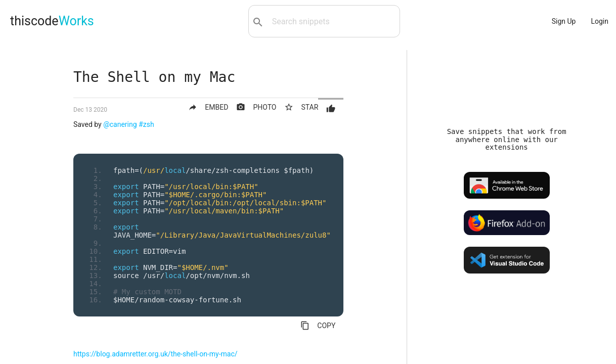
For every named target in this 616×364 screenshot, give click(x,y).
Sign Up (564, 21)
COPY (318, 326)
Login (600, 21)
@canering (120, 124)
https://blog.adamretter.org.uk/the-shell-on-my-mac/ (156, 354)
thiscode (52, 21)
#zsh (146, 124)
